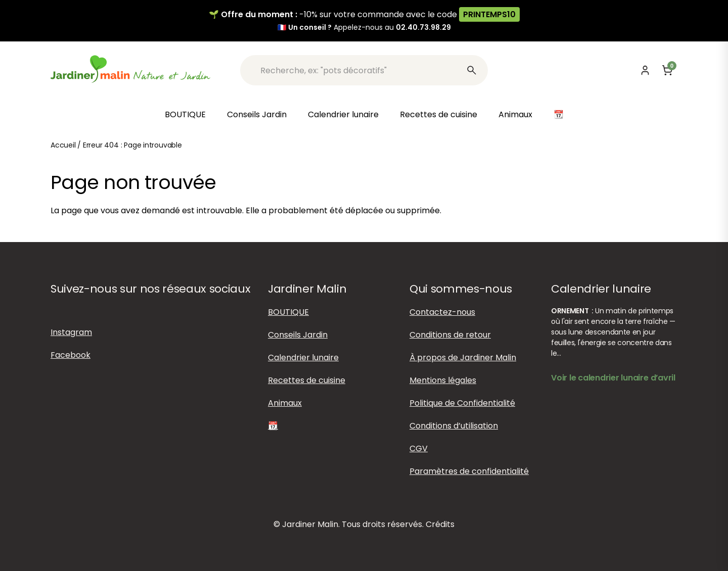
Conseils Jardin (257, 114)
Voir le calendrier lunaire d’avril (613, 378)
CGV (419, 448)
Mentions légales (443, 380)
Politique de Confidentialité (462, 403)
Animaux (515, 114)
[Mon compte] (645, 70)
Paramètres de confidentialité (469, 471)
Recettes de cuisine (439, 114)
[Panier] (667, 70)
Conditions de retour (450, 335)
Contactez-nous (442, 312)
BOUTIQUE (185, 114)
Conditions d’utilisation (454, 426)
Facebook (71, 355)
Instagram (71, 332)
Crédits (440, 524)
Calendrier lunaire (343, 114)
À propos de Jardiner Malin (463, 358)
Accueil (63, 145)
